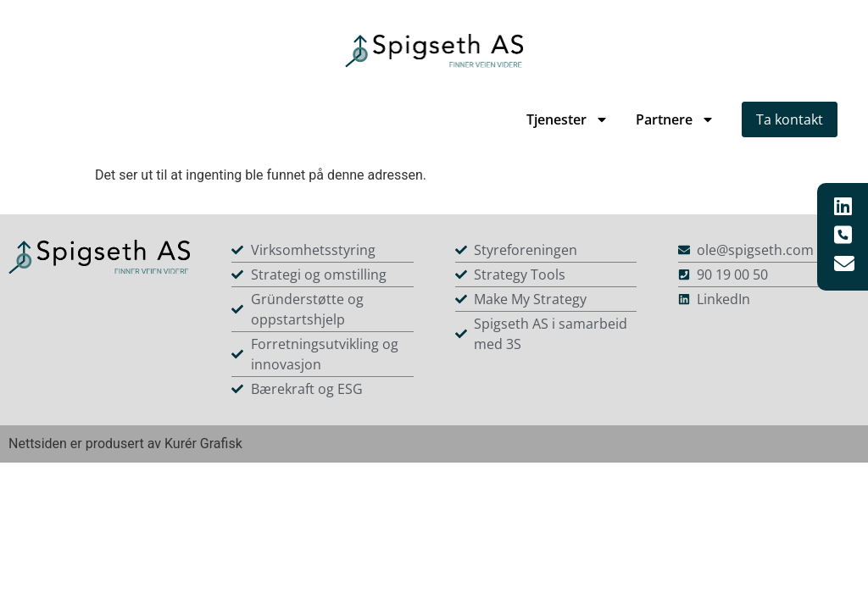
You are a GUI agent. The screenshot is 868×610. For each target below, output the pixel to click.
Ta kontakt (790, 119)
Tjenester (568, 119)
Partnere (675, 119)
